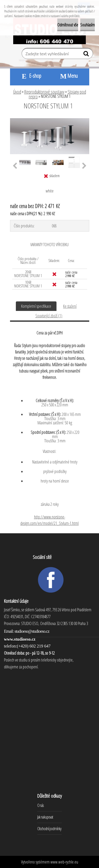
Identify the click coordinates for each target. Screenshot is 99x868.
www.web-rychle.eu (64, 862)
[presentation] (15, 166)
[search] (87, 55)
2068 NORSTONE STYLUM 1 (28, 274)
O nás (40, 805)
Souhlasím (88, 25)
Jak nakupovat (45, 817)
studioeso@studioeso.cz (32, 631)
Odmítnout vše (68, 25)
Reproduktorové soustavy (44, 92)
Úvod (17, 92)
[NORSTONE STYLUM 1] (50, 120)
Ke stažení (70, 306)
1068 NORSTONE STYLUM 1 (28, 284)
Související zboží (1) (49, 316)
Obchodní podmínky (49, 829)
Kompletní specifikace (36, 306)
